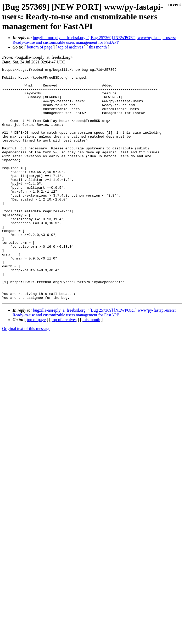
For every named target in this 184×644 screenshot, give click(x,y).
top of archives (71, 47)
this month (98, 47)
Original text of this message (26, 375)
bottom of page (40, 47)
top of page (36, 366)
